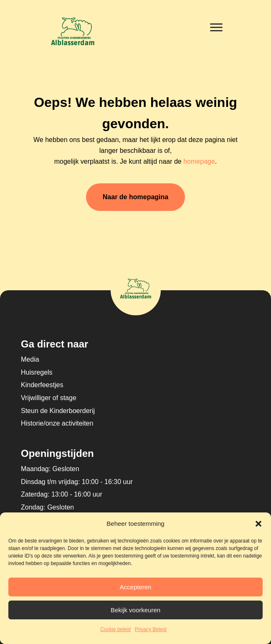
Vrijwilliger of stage (49, 398)
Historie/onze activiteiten (57, 423)
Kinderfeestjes (42, 385)
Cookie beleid (115, 629)
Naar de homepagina (135, 197)
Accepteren (136, 587)
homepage (199, 161)
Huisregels (37, 372)
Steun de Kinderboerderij (58, 411)
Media (30, 359)
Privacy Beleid (151, 629)
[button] (258, 524)
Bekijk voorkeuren (135, 610)
